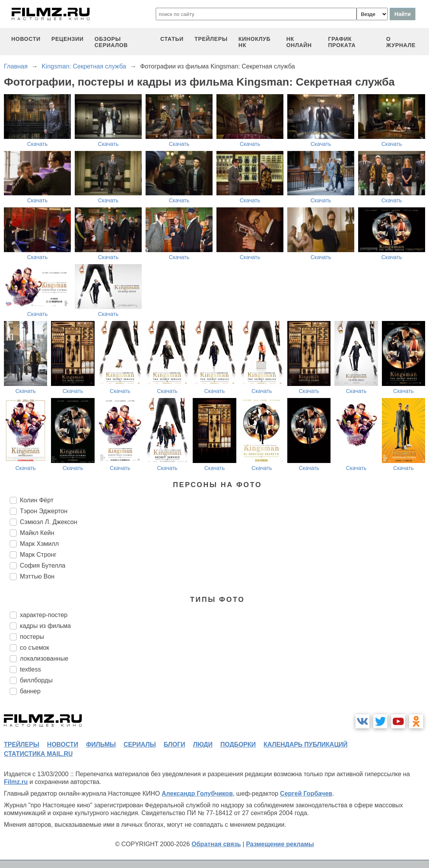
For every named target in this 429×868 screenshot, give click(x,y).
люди (203, 744)
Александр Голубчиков (197, 793)
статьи (172, 39)
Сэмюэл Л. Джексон (48, 522)
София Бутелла (43, 566)
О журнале (401, 42)
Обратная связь (216, 844)
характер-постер (44, 615)
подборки (238, 744)
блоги (174, 744)
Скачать (38, 144)
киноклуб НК (255, 42)
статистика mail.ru (38, 754)
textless (30, 669)
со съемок (34, 648)
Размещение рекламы (280, 844)
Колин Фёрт (37, 500)
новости (26, 39)
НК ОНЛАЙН (299, 42)
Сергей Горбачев (306, 793)
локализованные (44, 658)
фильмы (101, 744)
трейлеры (211, 39)
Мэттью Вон (37, 576)
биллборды (36, 680)
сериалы (140, 744)
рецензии (68, 39)
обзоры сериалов (111, 42)
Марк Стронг (38, 555)
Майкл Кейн (37, 533)
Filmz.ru (16, 782)
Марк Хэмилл (39, 544)
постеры (32, 637)
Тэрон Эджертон (44, 511)
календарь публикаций (306, 744)
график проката (342, 42)
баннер (30, 691)
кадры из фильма (45, 626)
